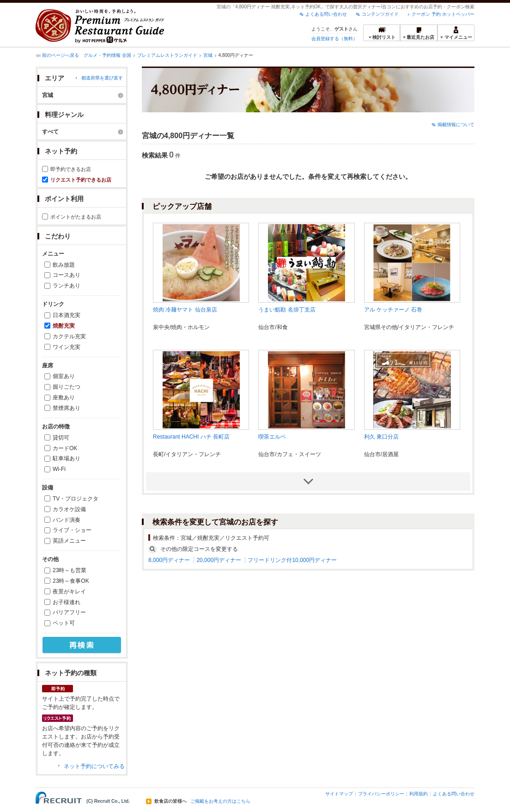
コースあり (67, 275)
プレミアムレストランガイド (167, 55)
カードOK (65, 448)
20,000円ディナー (219, 560)
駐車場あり (67, 458)
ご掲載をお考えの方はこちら (220, 801)
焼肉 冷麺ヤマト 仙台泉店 (185, 310)
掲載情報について (456, 125)
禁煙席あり (67, 408)
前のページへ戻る (61, 55)
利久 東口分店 (381, 437)
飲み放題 (64, 265)
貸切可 (61, 438)
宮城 (208, 55)
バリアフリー (69, 612)
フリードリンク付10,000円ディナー (292, 560)
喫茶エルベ (272, 437)
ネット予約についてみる (94, 766)
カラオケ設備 (69, 509)
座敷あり (64, 397)
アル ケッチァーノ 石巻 (393, 310)
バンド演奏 (67, 520)
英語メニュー (69, 541)
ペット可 (64, 623)
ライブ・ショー (72, 530)
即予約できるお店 (71, 169)
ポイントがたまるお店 (76, 217)
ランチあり (67, 286)
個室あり (64, 376)
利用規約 (419, 794)
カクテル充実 (69, 336)
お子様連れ (67, 602)
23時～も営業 (70, 570)
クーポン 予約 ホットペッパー (443, 14)
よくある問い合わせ (326, 14)
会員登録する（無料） (334, 39)
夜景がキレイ (69, 592)
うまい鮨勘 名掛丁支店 (287, 310)
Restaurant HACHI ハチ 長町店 (191, 437)
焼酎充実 (64, 326)
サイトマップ (339, 794)
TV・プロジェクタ (76, 499)
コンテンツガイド (380, 14)
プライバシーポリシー (381, 794)
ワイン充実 (67, 347)
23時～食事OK (71, 581)
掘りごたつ (67, 387)
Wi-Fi (59, 469)
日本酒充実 (67, 315)
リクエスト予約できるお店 (81, 180)
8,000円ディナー (169, 560)
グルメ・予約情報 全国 (107, 55)
